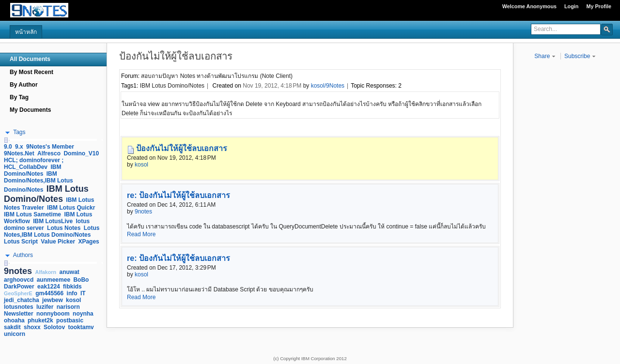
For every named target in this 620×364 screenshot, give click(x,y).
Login (571, 6)
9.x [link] (19, 147)
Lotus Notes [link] (64, 228)
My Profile (599, 6)
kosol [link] (73, 300)
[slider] (6, 140)
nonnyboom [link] (53, 314)
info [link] (72, 293)
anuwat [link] (70, 272)
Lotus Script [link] (21, 242)
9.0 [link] (8, 147)
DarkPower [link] (19, 287)
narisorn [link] (68, 307)
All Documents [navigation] (30, 59)
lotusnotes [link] (19, 307)
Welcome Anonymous (529, 6)
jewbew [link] (53, 300)
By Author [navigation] (24, 85)
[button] (607, 29)
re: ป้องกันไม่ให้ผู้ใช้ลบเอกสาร (178, 195)
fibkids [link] (72, 287)
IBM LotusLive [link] (53, 221)
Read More (141, 234)
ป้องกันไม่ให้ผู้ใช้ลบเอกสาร (182, 148)
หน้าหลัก (26, 32)
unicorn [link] (15, 334)
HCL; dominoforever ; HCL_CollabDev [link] (34, 164)
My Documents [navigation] (30, 110)
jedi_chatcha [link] (22, 300)
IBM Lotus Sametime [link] (32, 214)
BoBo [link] (81, 280)
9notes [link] (18, 271)
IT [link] (83, 293)
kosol (141, 165)
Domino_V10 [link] (81, 153)
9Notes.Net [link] (19, 153)
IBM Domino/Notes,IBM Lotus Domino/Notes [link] (39, 182)
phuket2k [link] (40, 320)
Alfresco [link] (49, 153)
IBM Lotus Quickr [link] (71, 208)
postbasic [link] (70, 320)
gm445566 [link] (49, 293)
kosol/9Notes (328, 86)
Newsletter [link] (19, 314)
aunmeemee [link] (54, 280)
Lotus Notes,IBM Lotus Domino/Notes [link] (52, 231)
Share (545, 56)
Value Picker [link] (58, 242)
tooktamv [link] (81, 327)
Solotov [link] (54, 327)
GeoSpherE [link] (18, 293)
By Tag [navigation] (19, 97)
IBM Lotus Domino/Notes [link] (46, 194)
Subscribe (580, 56)
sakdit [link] (12, 327)
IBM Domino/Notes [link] (32, 170)
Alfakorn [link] (46, 272)
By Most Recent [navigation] (31, 72)
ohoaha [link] (14, 320)
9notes (143, 212)
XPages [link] (88, 242)
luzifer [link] (45, 307)
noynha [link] (83, 314)
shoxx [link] (32, 327)
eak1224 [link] (49, 287)
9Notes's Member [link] (50, 147)
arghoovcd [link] (19, 280)
